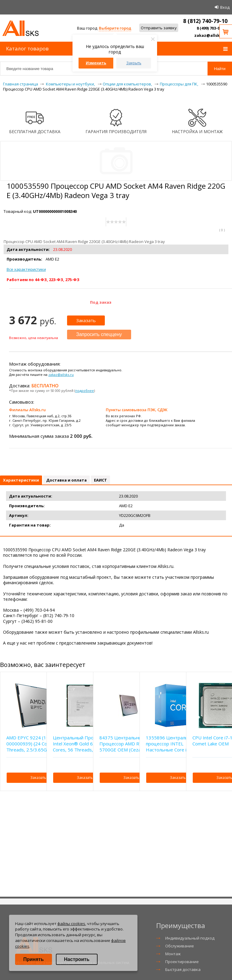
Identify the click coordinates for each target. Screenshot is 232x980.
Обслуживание (180, 946)
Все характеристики (26, 269)
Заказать (86, 320)
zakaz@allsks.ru (211, 35)
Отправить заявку (159, 28)
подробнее (85, 391)
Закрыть (134, 63)
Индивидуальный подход (190, 938)
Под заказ (101, 302)
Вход (225, 7)
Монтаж (173, 954)
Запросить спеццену (99, 334)
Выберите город (115, 28)
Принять (34, 959)
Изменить (96, 63)
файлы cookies (71, 924)
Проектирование (182, 962)
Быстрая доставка (183, 969)
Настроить (77, 959)
